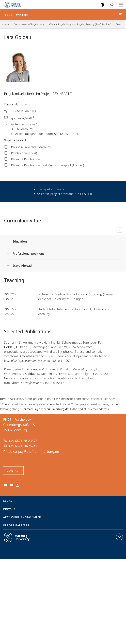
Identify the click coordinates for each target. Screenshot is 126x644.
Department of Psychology (29, 24)
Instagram (18, 485)
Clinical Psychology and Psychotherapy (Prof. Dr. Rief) (80, 24)
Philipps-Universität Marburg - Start (14, 5)
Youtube (11, 485)
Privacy (9, 509)
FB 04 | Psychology (120, 15)
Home (5, 24)
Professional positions (28, 253)
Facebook (5, 485)
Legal (8, 501)
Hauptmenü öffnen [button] (120, 5)
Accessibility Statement (22, 517)
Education (20, 241)
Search (110, 5)
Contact (13, 471)
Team (119, 24)
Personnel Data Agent (103, 399)
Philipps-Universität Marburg (20, 540)
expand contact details (119, 537)
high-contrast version (101, 5)
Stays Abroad (22, 266)
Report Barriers (16, 525)
